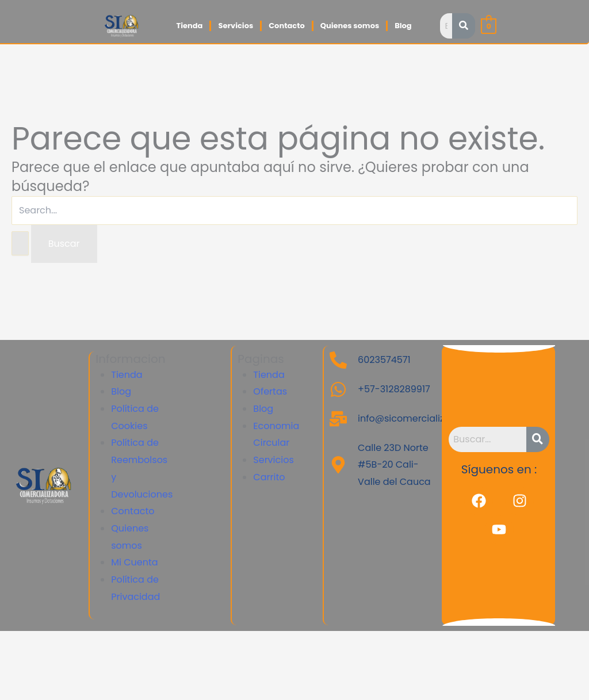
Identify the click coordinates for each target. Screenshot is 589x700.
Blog (403, 26)
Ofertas (270, 391)
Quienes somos (350, 26)
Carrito (269, 477)
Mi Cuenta (134, 562)
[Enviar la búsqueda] (20, 243)
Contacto (286, 26)
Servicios (236, 26)
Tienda (189, 26)
